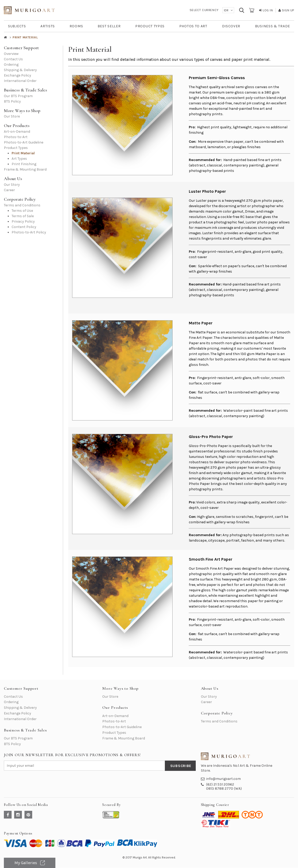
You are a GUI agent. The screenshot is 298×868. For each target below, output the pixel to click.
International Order (20, 81)
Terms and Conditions (22, 205)
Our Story (12, 185)
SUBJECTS (17, 26)
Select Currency (204, 10)
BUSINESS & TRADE (273, 26)
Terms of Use (22, 211)
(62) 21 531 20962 (220, 784)
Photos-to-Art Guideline (24, 142)
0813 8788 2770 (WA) (224, 789)
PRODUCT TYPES (150, 26)
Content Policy (24, 227)
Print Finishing (24, 164)
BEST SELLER (109, 26)
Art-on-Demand (17, 132)
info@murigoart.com (223, 779)
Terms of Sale (23, 216)
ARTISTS (48, 26)
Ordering (11, 65)
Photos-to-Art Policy (29, 232)
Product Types (16, 148)
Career (9, 190)
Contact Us (13, 59)
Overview (11, 54)
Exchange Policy (18, 75)
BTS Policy (12, 101)
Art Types (19, 159)
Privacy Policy (23, 221)
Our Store (12, 116)
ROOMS (76, 26)
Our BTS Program (18, 96)
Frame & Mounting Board (25, 169)
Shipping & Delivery (20, 70)
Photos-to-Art (16, 137)
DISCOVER (231, 26)
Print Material (23, 153)
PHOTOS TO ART (193, 26)
